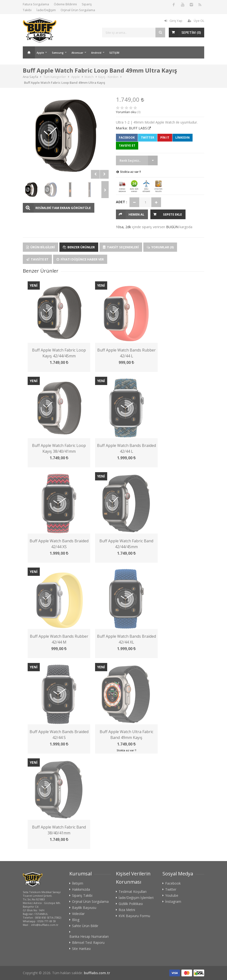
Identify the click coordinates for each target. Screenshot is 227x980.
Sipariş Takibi (82, 896)
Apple (40, 53)
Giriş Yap (173, 21)
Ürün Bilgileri (41, 247)
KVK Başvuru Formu (134, 916)
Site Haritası (81, 949)
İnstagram (173, 902)
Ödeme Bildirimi (65, 4)
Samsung (58, 53)
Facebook (127, 138)
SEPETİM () (191, 32)
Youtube (172, 896)
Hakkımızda (81, 889)
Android (96, 53)
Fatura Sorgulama (36, 4)
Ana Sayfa (29, 52)
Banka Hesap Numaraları (89, 937)
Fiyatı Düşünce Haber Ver (80, 259)
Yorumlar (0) (160, 247)
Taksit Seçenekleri (121, 247)
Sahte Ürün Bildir (85, 926)
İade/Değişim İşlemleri (136, 898)
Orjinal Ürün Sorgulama (78, 10)
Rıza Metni (127, 910)
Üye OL (196, 21)
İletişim (78, 883)
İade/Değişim (46, 10)
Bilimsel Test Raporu (88, 943)
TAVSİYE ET (127, 146)
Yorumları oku (126, 112)
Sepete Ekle (172, 214)
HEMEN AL (136, 214)
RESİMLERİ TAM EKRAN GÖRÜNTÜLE (63, 208)
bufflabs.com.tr (97, 973)
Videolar (78, 914)
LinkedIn (182, 138)
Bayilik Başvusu (84, 908)
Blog (76, 920)
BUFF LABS (138, 128)
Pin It (165, 138)
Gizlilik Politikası (131, 904)
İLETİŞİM (114, 53)
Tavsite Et (37, 259)
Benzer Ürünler (79, 247)
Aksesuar (77, 53)
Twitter (148, 138)
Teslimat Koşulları (133, 892)
